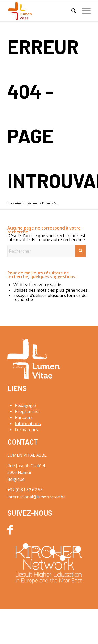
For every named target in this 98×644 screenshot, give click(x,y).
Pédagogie (25, 405)
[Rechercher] (71, 11)
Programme (27, 411)
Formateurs (26, 430)
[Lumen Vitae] (41, 11)
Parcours (24, 417)
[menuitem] (71, 11)
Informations (28, 424)
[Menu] (83, 11)
